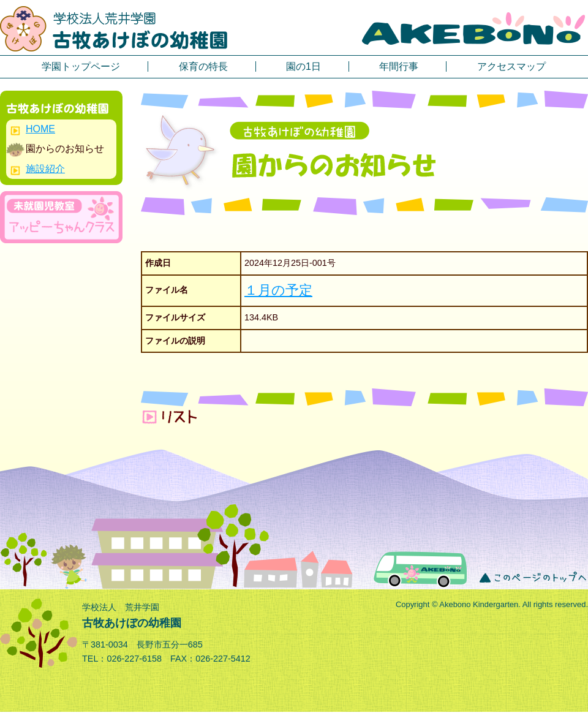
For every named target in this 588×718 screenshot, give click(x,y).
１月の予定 (278, 290)
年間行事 (399, 66)
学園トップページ (81, 66)
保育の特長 (203, 66)
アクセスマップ (511, 66)
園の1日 (303, 66)
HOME (40, 129)
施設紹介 (45, 169)
